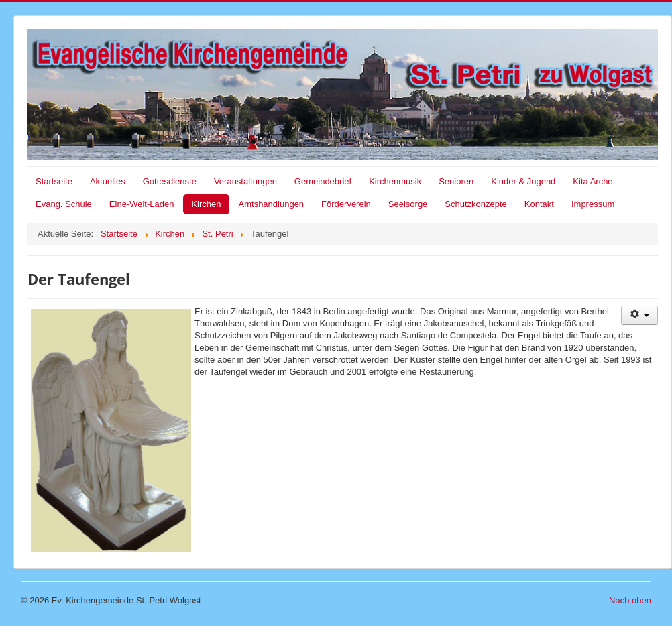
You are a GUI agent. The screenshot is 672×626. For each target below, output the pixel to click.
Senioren (456, 181)
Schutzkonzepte (476, 204)
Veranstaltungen (245, 181)
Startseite (54, 181)
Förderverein (346, 204)
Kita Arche (593, 181)
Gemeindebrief (323, 181)
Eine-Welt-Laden (142, 204)
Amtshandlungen (272, 204)
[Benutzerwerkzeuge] (639, 315)
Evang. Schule (64, 204)
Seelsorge (408, 204)
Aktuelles (108, 181)
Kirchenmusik (395, 181)
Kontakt (539, 204)
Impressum (593, 204)
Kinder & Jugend (523, 181)
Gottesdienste (170, 181)
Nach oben (630, 600)
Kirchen (206, 204)
